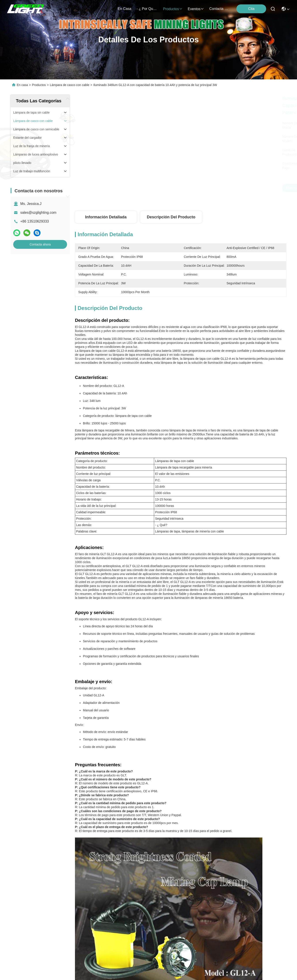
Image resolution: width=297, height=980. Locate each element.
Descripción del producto (171, 217)
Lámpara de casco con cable (70, 85)
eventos (196, 9)
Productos (39, 85)
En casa (124, 9)
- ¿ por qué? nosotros (147, 9)
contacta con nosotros (220, 9)
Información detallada (106, 217)
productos (173, 9)
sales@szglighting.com (38, 213)
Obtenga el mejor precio (225, 188)
